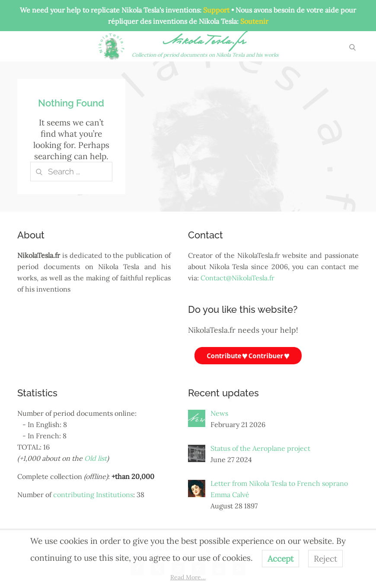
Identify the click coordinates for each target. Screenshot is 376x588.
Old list (96, 458)
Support (216, 10)
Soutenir (254, 21)
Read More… (188, 577)
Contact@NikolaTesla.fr (237, 278)
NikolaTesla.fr (206, 43)
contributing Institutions (93, 495)
